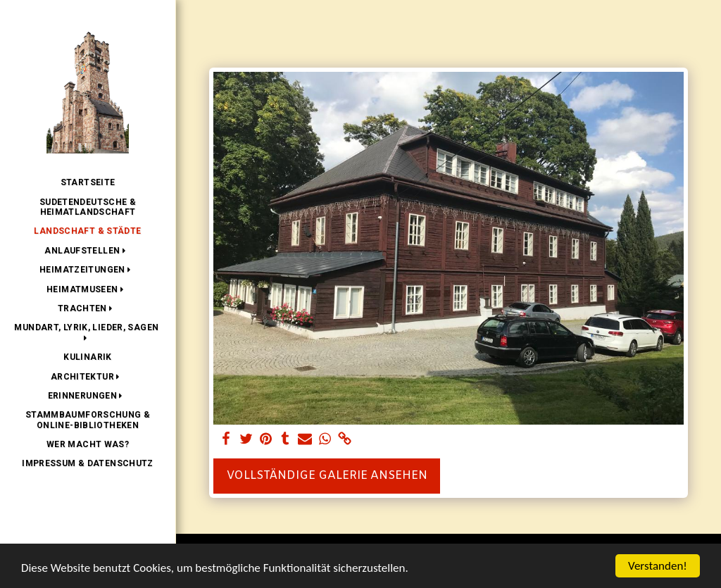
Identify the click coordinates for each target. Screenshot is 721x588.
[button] (87, 251)
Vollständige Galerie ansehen (327, 476)
